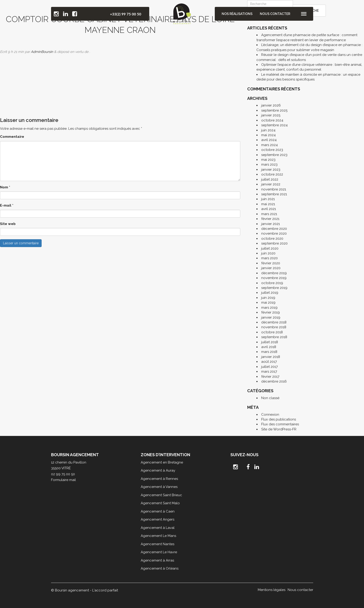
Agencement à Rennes (159, 479)
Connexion (270, 415)
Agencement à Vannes (159, 487)
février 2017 (270, 377)
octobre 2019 (272, 283)
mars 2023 (269, 164)
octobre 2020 (272, 239)
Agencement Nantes (158, 544)
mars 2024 (269, 145)
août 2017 (269, 362)
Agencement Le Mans (158, 536)
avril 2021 (269, 209)
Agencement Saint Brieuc (161, 495)
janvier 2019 (271, 317)
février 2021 (270, 219)
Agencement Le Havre (159, 552)
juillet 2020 (270, 248)
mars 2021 (269, 214)
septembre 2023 (274, 155)
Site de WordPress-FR (279, 429)
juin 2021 (268, 199)
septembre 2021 (274, 194)
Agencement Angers (158, 519)
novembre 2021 (274, 189)
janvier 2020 (271, 268)
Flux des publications (279, 419)
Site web (8, 224)
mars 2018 (269, 352)
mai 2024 (268, 135)
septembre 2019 (274, 288)
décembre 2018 (274, 322)
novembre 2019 (274, 278)
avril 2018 (269, 347)
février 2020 (271, 263)
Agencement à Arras (157, 560)
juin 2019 (268, 298)
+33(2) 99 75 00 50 (126, 14)
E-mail (7, 205)
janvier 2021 (271, 224)
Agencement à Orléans (160, 568)
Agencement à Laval (158, 528)
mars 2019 (269, 308)
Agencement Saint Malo (160, 503)
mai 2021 (268, 204)
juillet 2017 (269, 367)
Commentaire (12, 137)
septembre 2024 (274, 125)
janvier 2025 (271, 115)
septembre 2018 (274, 337)
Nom (5, 187)
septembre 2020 (274, 243)
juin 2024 (268, 130)
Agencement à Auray (158, 470)
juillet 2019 (270, 293)
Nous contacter (275, 14)
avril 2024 (269, 140)
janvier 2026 (271, 105)
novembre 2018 (274, 327)
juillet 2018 (270, 342)
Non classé (270, 398)
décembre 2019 (274, 273)
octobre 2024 (272, 120)
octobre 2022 (272, 174)
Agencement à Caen (158, 511)
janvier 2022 (271, 184)
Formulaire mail (63, 480)
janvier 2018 (271, 357)
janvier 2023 (271, 170)
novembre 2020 (274, 233)
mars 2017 (269, 372)
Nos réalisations (237, 14)
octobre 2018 (272, 332)
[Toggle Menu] (304, 14)
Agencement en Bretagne (162, 462)
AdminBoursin (42, 52)
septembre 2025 (274, 110)
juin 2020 (268, 253)
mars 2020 (269, 258)
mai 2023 (268, 160)
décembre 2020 (274, 229)
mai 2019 (268, 303)
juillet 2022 (270, 179)
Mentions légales (272, 590)
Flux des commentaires (280, 424)
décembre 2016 (274, 381)
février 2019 (271, 312)
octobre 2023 (272, 150)
